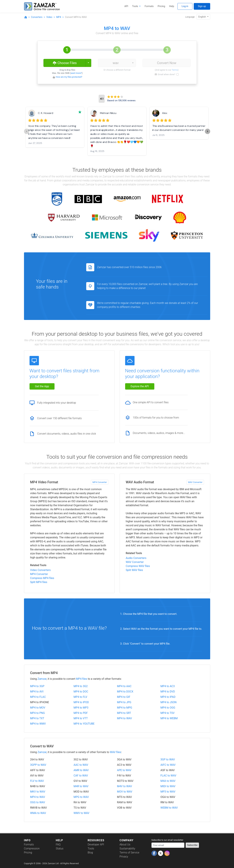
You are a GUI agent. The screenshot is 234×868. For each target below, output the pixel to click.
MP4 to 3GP (37, 686)
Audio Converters (136, 558)
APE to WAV (124, 770)
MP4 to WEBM (169, 718)
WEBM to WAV (169, 808)
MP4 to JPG (124, 702)
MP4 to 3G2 (81, 686)
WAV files (115, 752)
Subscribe (192, 845)
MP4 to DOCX (125, 692)
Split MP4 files (39, 582)
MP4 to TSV (168, 713)
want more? (76, 73)
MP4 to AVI (37, 692)
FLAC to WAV (168, 776)
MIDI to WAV (168, 786)
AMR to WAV (81, 770)
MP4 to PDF (81, 713)
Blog (90, 853)
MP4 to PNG (38, 713)
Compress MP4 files (42, 578)
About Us (125, 844)
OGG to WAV (38, 802)
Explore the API (140, 386)
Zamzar (42, 679)
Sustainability (127, 849)
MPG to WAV (81, 797)
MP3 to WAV (168, 792)
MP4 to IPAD (168, 697)
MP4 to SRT (124, 713)
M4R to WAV (81, 786)
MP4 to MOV (38, 708)
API (126, 6)
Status (60, 849)
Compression (32, 849)
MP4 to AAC (124, 686)
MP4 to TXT (37, 718)
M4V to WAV (125, 786)
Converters (37, 17)
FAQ (58, 844)
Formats (149, 6)
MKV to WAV (38, 792)
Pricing (161, 6)
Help (172, 6)
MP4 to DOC (81, 692)
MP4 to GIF (124, 697)
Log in (185, 6)
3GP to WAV (168, 759)
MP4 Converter (100, 482)
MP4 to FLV (80, 697)
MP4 (59, 17)
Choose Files (65, 63)
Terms (175, 70)
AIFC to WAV (168, 765)
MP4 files (82, 679)
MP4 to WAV (125, 718)
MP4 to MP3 (81, 708)
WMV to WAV (82, 813)
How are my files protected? (69, 77)
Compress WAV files (138, 566)
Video (49, 17)
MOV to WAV (125, 792)
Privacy (124, 857)
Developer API (96, 844)
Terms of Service (129, 853)
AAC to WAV (81, 765)
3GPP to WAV (38, 765)
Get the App (42, 386)
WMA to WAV (38, 813)
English (202, 17)
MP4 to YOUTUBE (84, 724)
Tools (135, 6)
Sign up (202, 6)
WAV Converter (195, 482)
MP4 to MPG (125, 708)
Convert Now (167, 63)
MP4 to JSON (169, 702)
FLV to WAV (37, 781)
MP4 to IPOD (81, 702)
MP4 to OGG (168, 708)
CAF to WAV (81, 776)
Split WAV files (134, 570)
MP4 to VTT (81, 718)
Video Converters (40, 570)
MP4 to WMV (38, 724)
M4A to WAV (168, 781)
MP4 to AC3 (168, 686)
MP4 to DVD (168, 692)
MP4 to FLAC (38, 697)
